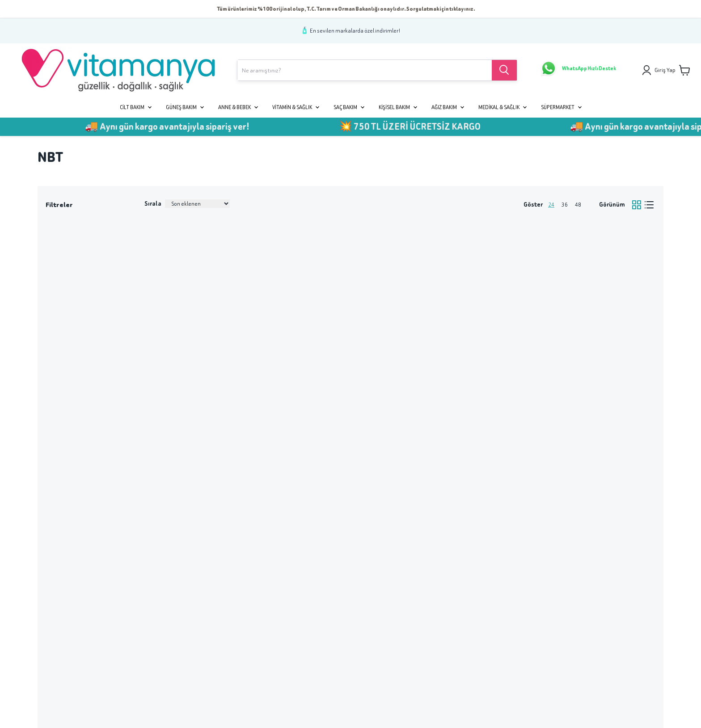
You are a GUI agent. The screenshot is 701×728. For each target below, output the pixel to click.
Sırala (153, 204)
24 (551, 205)
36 (565, 205)
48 (578, 205)
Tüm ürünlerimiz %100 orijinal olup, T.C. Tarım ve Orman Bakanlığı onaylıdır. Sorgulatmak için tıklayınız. (346, 9)
